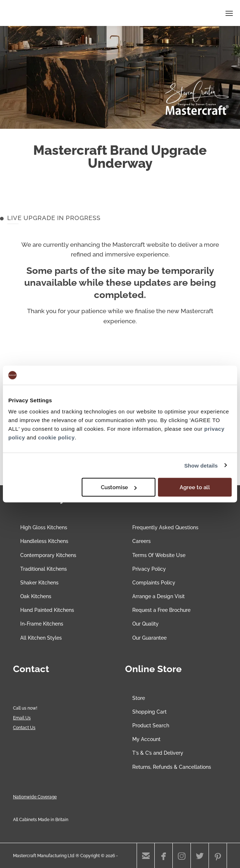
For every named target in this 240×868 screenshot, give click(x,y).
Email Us (22, 718)
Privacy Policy (149, 569)
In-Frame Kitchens (42, 624)
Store (139, 698)
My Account (146, 739)
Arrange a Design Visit (158, 596)
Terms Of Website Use (159, 555)
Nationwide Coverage (35, 797)
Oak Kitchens (36, 596)
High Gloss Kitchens (44, 527)
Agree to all (195, 487)
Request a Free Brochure (161, 610)
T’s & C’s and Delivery (158, 753)
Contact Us (24, 728)
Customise (119, 487)
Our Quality (145, 624)
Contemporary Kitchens (48, 555)
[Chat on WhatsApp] (27, 698)
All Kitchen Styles (41, 638)
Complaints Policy (154, 583)
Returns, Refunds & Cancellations (172, 767)
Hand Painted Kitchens (47, 610)
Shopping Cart (149, 712)
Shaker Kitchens (39, 583)
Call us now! (25, 708)
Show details (201, 465)
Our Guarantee (149, 638)
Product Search (151, 725)
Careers (142, 541)
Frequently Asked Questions (165, 527)
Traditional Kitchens (44, 569)
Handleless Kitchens (44, 541)
